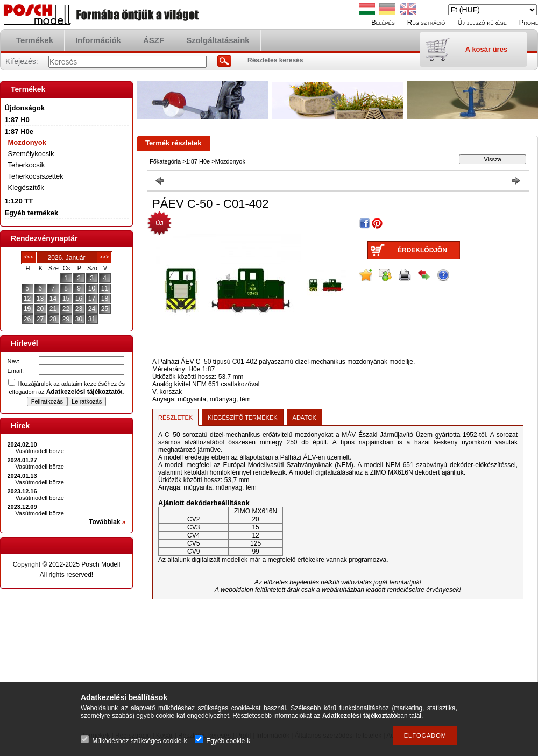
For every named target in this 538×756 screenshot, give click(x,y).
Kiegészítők (26, 188)
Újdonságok (25, 108)
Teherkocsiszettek (36, 176)
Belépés (383, 22)
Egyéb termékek (32, 213)
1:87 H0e (198, 161)
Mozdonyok (27, 142)
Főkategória (165, 161)
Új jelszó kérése (482, 22)
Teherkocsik (27, 165)
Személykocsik (31, 154)
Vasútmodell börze (40, 451)
